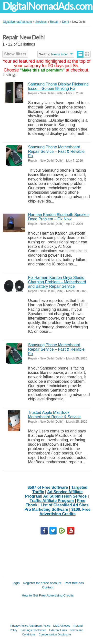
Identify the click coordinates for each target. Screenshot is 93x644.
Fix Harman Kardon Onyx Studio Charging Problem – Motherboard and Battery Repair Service (57, 282)
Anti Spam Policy (39, 626)
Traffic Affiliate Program (52, 501)
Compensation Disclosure (55, 634)
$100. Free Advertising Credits (65, 512)
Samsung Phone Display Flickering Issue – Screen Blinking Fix (58, 86)
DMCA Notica (62, 626)
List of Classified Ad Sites (64, 505)
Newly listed (60, 54)
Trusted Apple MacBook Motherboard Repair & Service (54, 415)
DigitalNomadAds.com (47, 6)
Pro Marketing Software (46, 509)
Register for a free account (42, 583)
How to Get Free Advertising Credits (48, 595)
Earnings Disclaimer (33, 630)
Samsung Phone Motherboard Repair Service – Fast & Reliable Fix (56, 151)
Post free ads (74, 583)
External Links (58, 630)
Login (16, 583)
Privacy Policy (19, 626)
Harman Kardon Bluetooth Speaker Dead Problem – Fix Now (58, 217)
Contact (48, 587)
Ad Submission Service (65, 496)
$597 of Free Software (48, 487)
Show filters (15, 54)
